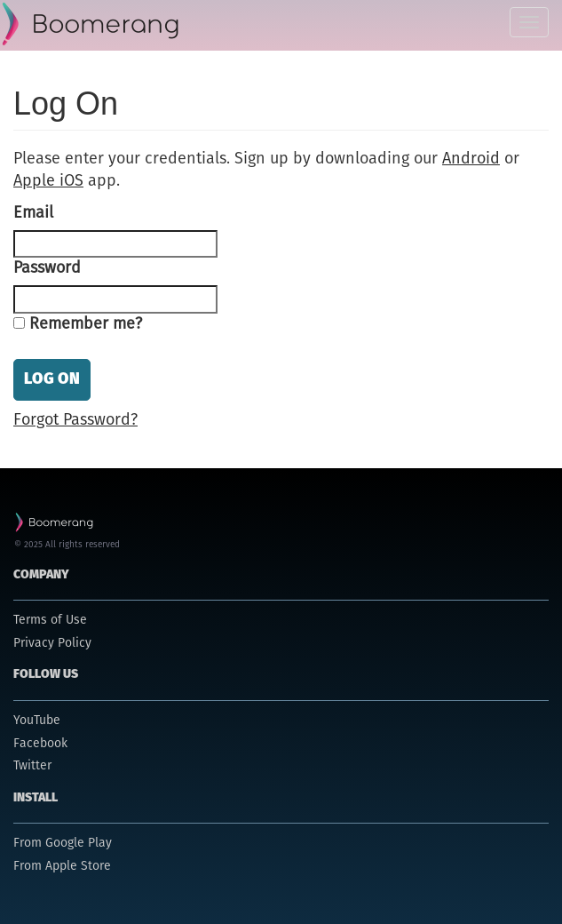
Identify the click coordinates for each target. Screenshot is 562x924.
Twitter (32, 766)
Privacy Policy (52, 643)
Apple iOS (48, 181)
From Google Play (63, 843)
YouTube (37, 721)
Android (471, 159)
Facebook (40, 744)
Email (33, 213)
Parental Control (93, 25)
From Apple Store (62, 866)
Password (47, 268)
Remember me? (86, 324)
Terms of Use (50, 620)
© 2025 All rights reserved (67, 545)
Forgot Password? (75, 420)
